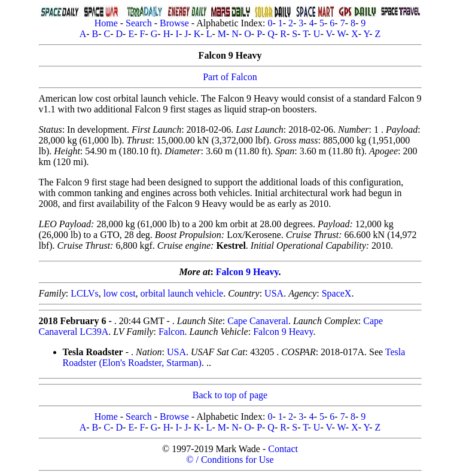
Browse (174, 23)
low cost (120, 293)
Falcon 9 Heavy (247, 272)
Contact (283, 449)
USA (274, 293)
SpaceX (337, 293)
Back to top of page (230, 395)
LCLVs (85, 293)
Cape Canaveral (258, 321)
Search (139, 23)
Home (106, 23)
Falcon (172, 332)
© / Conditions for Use (230, 460)
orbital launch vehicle (182, 293)
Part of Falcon (230, 77)
